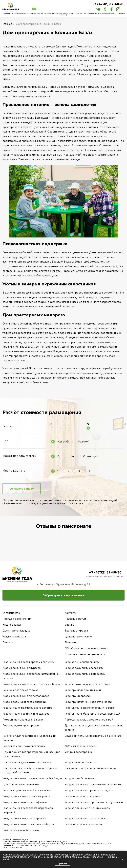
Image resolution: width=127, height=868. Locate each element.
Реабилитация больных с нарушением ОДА (92, 714)
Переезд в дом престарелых (21, 725)
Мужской (84, 441)
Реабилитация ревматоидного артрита (27, 708)
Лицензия (71, 642)
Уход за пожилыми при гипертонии (87, 684)
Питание (8, 642)
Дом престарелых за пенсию (21, 784)
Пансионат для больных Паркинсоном (27, 790)
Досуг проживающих (16, 631)
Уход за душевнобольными (82, 662)
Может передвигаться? (19, 456)
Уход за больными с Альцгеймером (87, 808)
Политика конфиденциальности (85, 654)
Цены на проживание (78, 636)
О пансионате (11, 613)
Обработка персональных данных (86, 648)
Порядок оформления (17, 619)
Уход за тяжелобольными (81, 762)
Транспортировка (76, 631)
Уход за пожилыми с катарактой (85, 674)
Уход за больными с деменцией (85, 818)
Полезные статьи (75, 619)
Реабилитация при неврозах (83, 796)
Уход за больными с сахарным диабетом (28, 824)
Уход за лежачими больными (21, 830)
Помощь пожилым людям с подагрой (89, 720)
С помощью (91, 456)
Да (59, 456)
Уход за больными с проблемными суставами (94, 802)
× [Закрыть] (123, 860)
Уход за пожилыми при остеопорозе (26, 696)
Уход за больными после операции (25, 702)
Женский (63, 441)
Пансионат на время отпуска (20, 690)
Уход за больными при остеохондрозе (89, 790)
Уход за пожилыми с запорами (84, 668)
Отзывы (70, 625)
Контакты (71, 613)
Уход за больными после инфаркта (25, 802)
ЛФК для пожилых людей (81, 746)
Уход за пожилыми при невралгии (24, 818)
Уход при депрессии (78, 696)
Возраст (8, 426)
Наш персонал (12, 625)
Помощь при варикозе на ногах (23, 720)
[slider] (88, 428)
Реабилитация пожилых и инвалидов (26, 714)
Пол (5, 441)
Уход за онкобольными (79, 778)
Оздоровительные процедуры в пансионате (93, 736)
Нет (72, 456)
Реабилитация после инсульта (84, 824)
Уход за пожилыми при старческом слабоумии (32, 684)
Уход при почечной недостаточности (88, 702)
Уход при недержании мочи (83, 690)
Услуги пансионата (14, 636)
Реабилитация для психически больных (28, 762)
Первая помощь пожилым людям (24, 746)
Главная (7, 24)
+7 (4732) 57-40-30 (108, 4)
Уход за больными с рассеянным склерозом (93, 784)
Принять (63, 863)
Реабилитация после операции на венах (90, 708)
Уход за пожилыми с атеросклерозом (26, 796)
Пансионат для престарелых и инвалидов (91, 768)
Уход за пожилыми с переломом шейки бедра (32, 778)
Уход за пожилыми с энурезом (22, 668)
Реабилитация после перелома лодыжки (28, 662)
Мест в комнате (14, 471)
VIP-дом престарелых (78, 752)
